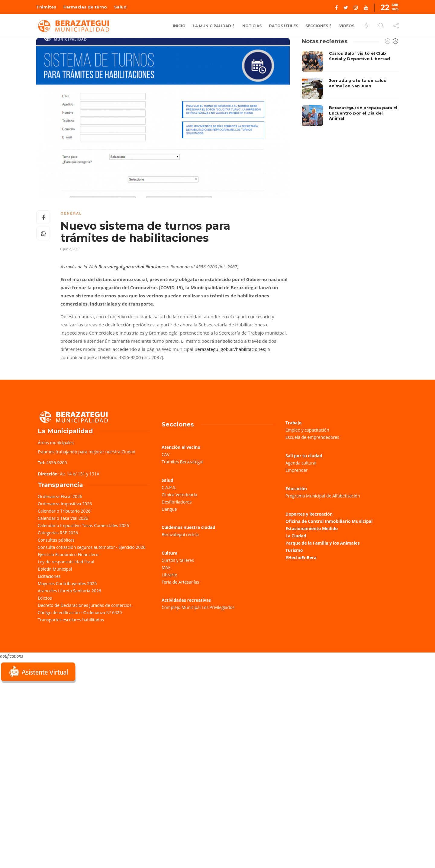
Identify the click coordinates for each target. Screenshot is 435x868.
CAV (166, 454)
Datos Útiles (284, 26)
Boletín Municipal (55, 569)
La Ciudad (296, 536)
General (71, 213)
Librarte (169, 575)
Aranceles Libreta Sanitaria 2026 (69, 591)
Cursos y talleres (178, 560)
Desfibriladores (177, 502)
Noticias (252, 26)
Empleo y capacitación (307, 430)
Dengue (169, 509)
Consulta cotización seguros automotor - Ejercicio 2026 (92, 547)
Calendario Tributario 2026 (64, 511)
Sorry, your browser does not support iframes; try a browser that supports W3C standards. (45, 727)
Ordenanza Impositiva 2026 (65, 504)
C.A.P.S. (169, 487)
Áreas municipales (56, 443)
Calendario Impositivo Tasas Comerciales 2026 (83, 525)
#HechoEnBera (301, 557)
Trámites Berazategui (182, 462)
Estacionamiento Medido (312, 528)
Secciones (317, 26)
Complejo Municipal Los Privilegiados (198, 607)
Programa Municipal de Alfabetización (323, 496)
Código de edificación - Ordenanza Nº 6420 (80, 612)
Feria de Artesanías (180, 582)
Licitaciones (49, 576)
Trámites (46, 7)
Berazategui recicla (180, 534)
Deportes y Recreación (309, 514)
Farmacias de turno (85, 7)
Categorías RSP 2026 (58, 533)
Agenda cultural (301, 463)
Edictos (45, 598)
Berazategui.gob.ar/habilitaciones (132, 267)
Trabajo (293, 423)
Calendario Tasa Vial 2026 (63, 518)
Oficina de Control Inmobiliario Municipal (329, 521)
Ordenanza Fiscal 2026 (60, 496)
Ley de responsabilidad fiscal (66, 562)
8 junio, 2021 (70, 249)
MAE (166, 567)
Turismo (294, 550)
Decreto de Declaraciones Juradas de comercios (85, 605)
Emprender (297, 470)
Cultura (170, 553)
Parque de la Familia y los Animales (322, 543)
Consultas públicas (56, 540)
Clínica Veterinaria (179, 495)
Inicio (179, 26)
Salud (120, 7)
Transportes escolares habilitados (71, 620)
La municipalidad (212, 26)
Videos (347, 26)
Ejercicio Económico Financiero (68, 554)
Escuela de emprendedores (312, 437)
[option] (350, 89)
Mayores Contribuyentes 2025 (67, 583)
